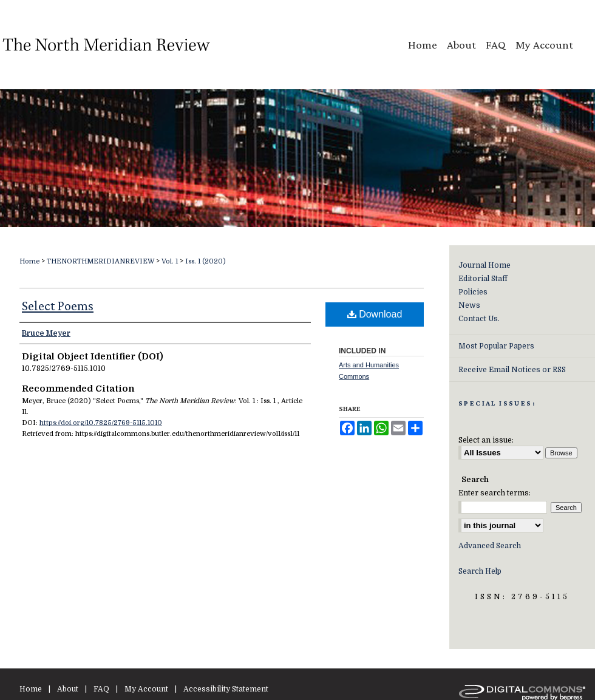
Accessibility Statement (226, 689)
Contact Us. (479, 319)
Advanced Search (490, 546)
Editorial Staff (483, 279)
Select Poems (58, 306)
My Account (146, 689)
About (68, 689)
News (469, 305)
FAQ (101, 689)
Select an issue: (486, 440)
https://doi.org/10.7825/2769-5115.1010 (101, 423)
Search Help (480, 571)
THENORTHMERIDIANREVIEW (100, 261)
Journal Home (484, 265)
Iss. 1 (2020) (206, 261)
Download (375, 314)
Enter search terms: (495, 493)
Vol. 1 (170, 261)
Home (29, 261)
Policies (473, 292)
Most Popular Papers (496, 346)
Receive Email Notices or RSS (512, 370)
